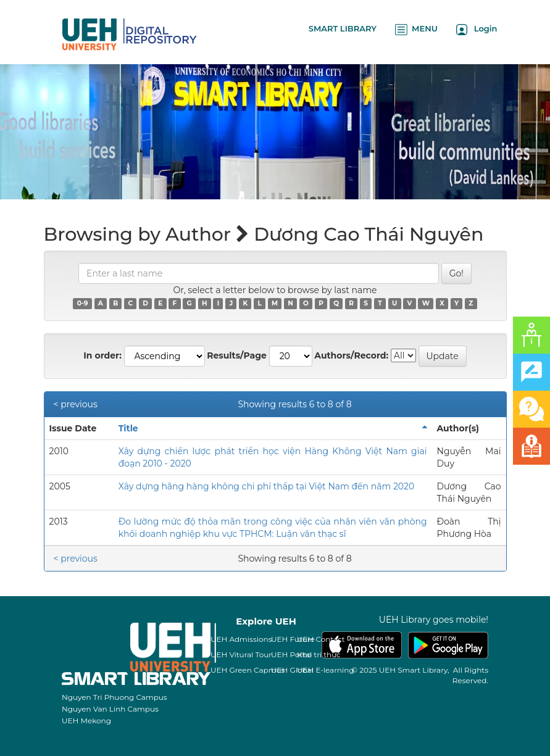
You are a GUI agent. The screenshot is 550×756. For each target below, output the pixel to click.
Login (477, 29)
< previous (76, 404)
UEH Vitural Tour (241, 654)
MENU (416, 29)
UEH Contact (321, 639)
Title (128, 428)
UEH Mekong (86, 721)
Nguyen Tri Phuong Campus (115, 697)
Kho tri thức (319, 654)
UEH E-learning (326, 670)
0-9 (83, 303)
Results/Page (237, 355)
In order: (102, 355)
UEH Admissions (241, 639)
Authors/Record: (351, 355)
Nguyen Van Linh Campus (110, 709)
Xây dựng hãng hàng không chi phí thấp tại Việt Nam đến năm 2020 (267, 486)
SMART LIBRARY (343, 28)
